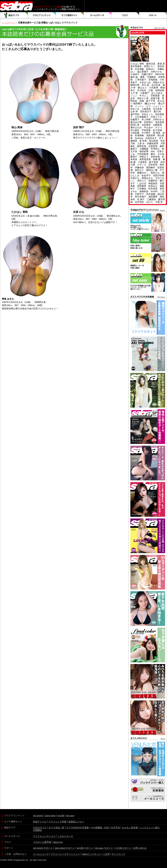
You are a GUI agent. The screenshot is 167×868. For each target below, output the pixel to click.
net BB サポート (85, 848)
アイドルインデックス (44, 836)
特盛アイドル (40, 822)
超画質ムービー (76, 822)
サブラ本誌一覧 (56, 828)
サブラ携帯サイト (70, 15)
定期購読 (37, 830)
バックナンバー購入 (150, 828)
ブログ (125, 15)
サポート (153, 15)
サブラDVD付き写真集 (78, 828)
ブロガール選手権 (42, 842)
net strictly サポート (43, 848)
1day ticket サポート (65, 848)
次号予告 (115, 828)
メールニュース (41, 854)
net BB (61, 816)
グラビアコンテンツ (42, 15)
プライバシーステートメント (65, 854)
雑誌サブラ (14, 15)
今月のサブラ (40, 828)
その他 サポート (123, 848)
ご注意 (106, 854)
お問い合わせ (140, 848)
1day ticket (50, 816)
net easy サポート (104, 848)
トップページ (9, 23)
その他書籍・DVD (100, 828)
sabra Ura (58, 842)
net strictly (38, 816)
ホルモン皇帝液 (130, 828)
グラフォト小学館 (57, 822)
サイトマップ (118, 854)
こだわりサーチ (65, 836)
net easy (70, 816)
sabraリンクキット (91, 854)
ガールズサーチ (98, 15)
